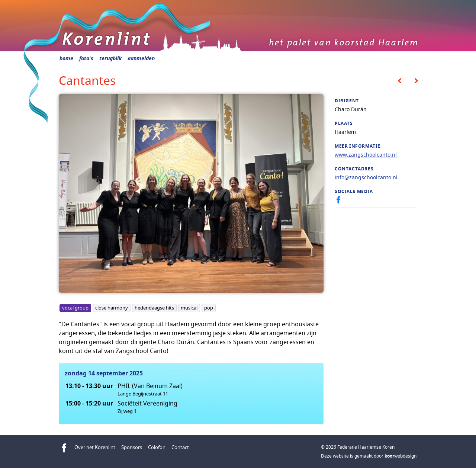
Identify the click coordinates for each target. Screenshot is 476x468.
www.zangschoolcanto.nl (366, 155)
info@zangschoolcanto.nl (366, 177)
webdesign (401, 456)
